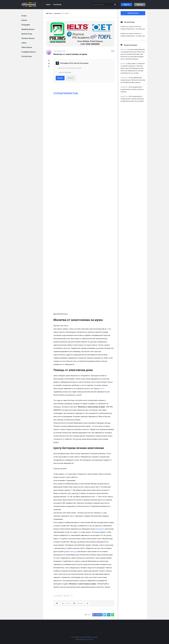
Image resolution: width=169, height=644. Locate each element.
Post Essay (57, 5)
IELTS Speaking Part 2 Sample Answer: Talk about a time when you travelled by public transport (133, 80)
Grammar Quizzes (28, 38)
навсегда (73, 552)
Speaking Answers (28, 29)
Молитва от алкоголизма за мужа (70, 68)
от (72, 596)
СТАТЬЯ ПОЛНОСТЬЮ (66, 93)
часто (102, 389)
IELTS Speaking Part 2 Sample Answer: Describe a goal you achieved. (132, 89)
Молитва (66, 596)
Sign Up (140, 5)
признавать (100, 529)
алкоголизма (58, 596)
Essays (24, 16)
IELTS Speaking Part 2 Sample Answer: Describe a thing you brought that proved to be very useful (132, 99)
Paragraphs (26, 25)
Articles (24, 20)
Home (48, 5)
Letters (24, 43)
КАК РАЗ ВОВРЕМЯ (65, 72)
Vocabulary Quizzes (29, 52)
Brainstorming (27, 34)
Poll (113, 51)
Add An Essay (133, 13)
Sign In (126, 5)
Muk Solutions (89, 640)
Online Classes (27, 47)
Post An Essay (27, 56)
